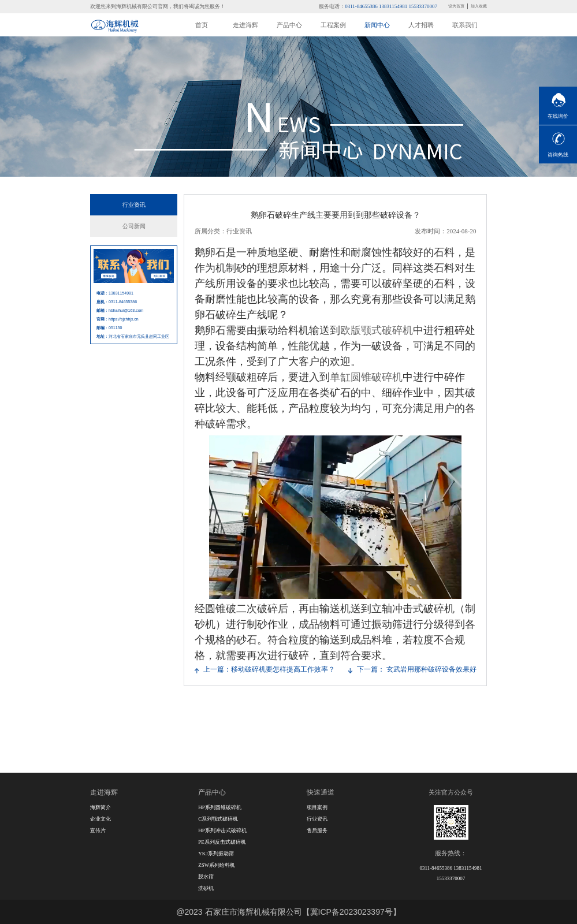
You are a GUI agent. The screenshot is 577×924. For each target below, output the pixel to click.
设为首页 (456, 6)
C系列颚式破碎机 (218, 819)
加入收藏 (479, 6)
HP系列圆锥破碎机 (220, 807)
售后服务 (317, 830)
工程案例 (333, 25)
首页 (202, 25)
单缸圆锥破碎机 (366, 377)
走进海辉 (245, 25)
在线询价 (558, 116)
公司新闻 (134, 226)
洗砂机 (206, 888)
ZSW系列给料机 (217, 865)
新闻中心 (377, 25)
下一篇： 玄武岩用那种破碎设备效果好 (417, 669)
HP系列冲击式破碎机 (222, 830)
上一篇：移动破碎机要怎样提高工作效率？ (269, 669)
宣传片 (98, 830)
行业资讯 (134, 205)
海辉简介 (100, 807)
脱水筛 (206, 877)
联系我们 (465, 25)
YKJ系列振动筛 (216, 854)
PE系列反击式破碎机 (222, 842)
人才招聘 (421, 25)
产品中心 (289, 25)
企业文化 (100, 819)
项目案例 (317, 807)
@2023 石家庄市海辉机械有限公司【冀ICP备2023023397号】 (288, 912)
